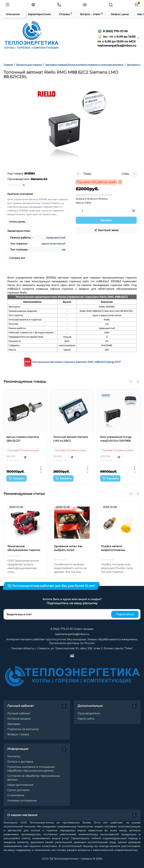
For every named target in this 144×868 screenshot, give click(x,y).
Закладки (14, 724)
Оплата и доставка (20, 762)
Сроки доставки (18, 790)
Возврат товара (18, 734)
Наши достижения (20, 785)
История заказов (19, 719)
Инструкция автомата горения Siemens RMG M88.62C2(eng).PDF (77, 362)
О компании (16, 795)
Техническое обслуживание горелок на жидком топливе (24, 550)
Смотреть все (17, 258)
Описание (13, 14)
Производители (89, 713)
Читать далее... (18, 222)
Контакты (14, 756)
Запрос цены (120, 14)
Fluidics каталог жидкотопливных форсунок (113, 550)
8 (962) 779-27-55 (113, 31)
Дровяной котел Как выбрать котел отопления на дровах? (70, 550)
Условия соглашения (22, 801)
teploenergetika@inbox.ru (72, 634)
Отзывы (65, 14)
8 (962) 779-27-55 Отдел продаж (72, 629)
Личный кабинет (19, 713)
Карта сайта (86, 719)
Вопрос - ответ (91, 14)
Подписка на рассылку (23, 729)
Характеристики (39, 14)
